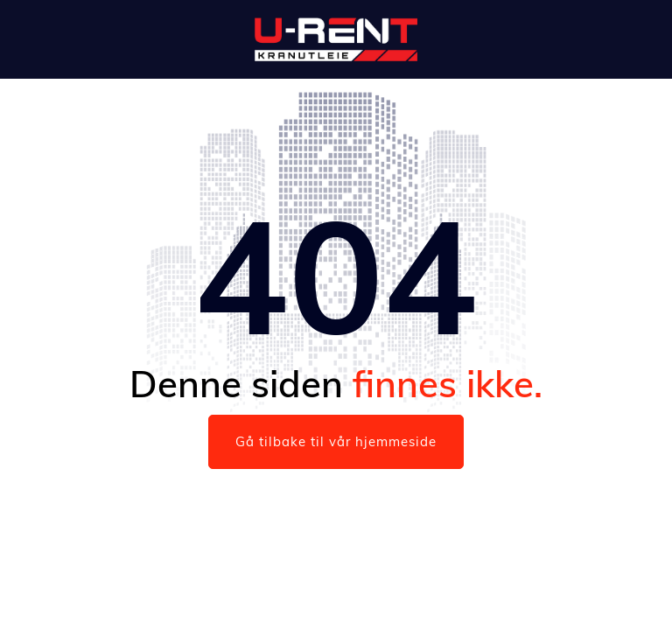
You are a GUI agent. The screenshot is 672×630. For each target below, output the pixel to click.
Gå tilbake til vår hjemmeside (336, 441)
